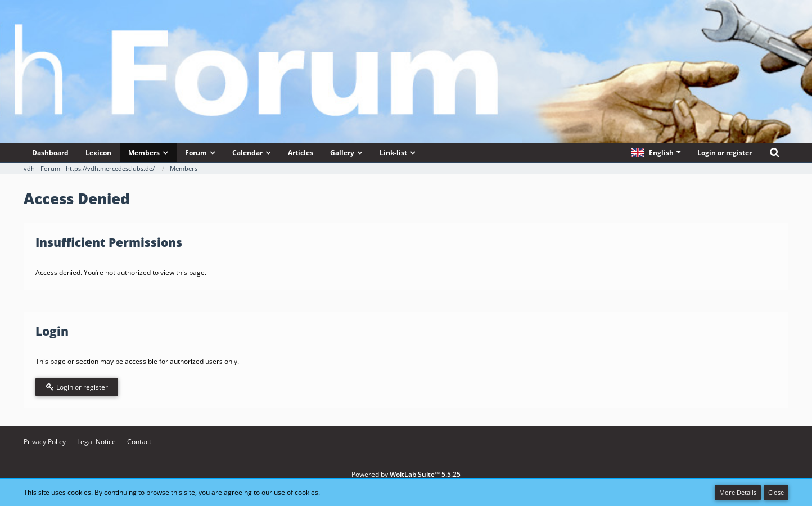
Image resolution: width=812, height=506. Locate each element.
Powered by (406, 474)
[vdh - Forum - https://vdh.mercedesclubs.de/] (406, 39)
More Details (738, 492)
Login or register (725, 153)
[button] (656, 153)
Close (776, 492)
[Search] (774, 153)
